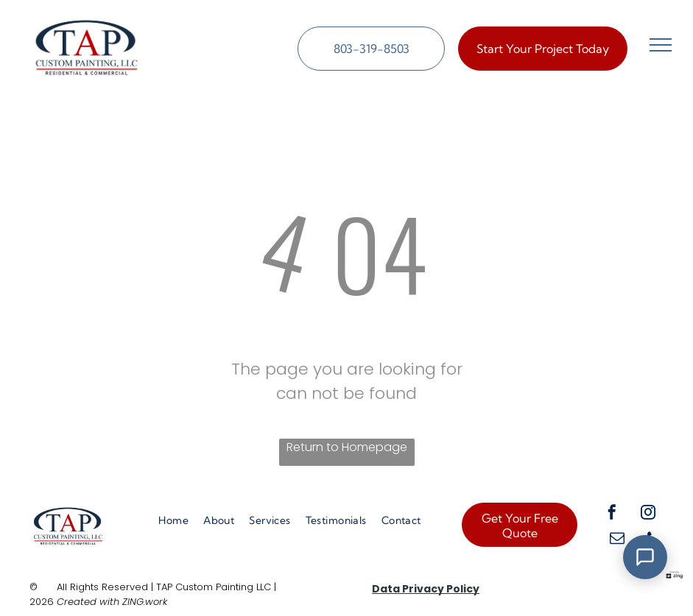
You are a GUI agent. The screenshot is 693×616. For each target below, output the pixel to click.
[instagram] (648, 514)
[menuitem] (173, 521)
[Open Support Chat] (645, 557)
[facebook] (612, 514)
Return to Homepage (347, 447)
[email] (617, 540)
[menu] (661, 45)
